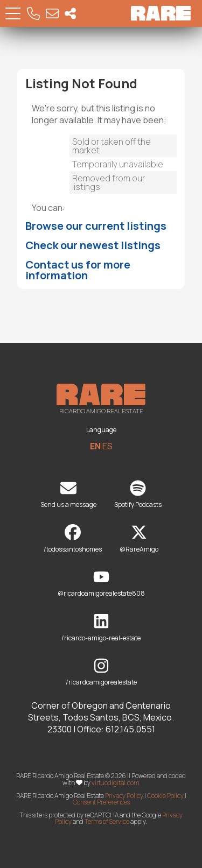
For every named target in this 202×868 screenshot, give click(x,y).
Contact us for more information (78, 270)
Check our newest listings (93, 245)
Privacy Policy (124, 796)
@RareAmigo (139, 539)
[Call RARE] (33, 13)
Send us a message (68, 495)
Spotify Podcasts (138, 495)
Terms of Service (107, 821)
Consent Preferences (101, 802)
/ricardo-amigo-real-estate (101, 628)
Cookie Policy (165, 796)
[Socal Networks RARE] (70, 13)
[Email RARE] (52, 13)
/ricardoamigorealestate (101, 672)
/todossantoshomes (73, 539)
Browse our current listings (96, 226)
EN (95, 446)
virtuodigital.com (116, 783)
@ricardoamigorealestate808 (101, 584)
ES (107, 446)
